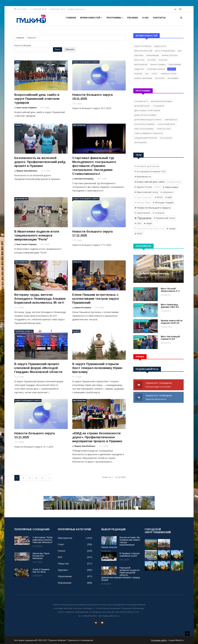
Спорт (18, 62)
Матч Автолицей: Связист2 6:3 (170, 338)
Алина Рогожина (83, 308)
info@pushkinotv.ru (76, 9)
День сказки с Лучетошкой (147, 110)
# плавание (159, 213)
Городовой (158, 106)
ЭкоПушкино (141, 142)
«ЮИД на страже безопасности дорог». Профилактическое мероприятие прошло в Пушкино (97, 437)
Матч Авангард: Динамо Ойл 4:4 (170, 306)
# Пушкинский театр (164, 218)
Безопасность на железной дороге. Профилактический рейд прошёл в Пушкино (40, 162)
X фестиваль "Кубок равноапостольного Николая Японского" (43, 540)
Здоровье (139, 55)
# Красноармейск (144, 197)
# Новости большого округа (153, 208)
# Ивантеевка (170, 187)
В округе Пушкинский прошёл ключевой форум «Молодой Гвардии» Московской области (38, 368)
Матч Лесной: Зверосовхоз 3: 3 (170, 290)
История (152, 60)
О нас (146, 18)
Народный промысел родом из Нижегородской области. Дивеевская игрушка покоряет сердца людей (121, 574)
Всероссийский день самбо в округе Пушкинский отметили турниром (37, 99)
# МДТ (169, 197)
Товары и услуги (168, 74)
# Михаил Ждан (142, 202)
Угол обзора (166, 138)
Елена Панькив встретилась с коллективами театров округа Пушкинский (96, 299)
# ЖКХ (157, 187)
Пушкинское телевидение (158, 385)
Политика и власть (24, 331)
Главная (71, 18)
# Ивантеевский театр (146, 192)
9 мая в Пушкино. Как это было (41, 571)
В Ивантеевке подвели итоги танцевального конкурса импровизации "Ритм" (37, 235)
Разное (18, 125)
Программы (115, 18)
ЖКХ (180, 51)
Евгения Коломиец (84, 179)
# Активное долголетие (147, 166)
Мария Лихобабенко (27, 171)
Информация (153, 55)
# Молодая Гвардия (163, 202)
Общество (139, 69)
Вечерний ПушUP (142, 106)
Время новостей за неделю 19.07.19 (172, 322)
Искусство (139, 60)
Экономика (173, 78)
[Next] (49, 478)
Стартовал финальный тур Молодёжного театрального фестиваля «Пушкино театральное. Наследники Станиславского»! (94, 166)
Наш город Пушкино (144, 129)
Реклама (133, 18)
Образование (175, 64)
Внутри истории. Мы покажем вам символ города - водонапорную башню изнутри (121, 542)
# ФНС (139, 234)
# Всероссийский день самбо (150, 182)
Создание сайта (159, 640)
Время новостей (91, 18)
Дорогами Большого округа (148, 120)
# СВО (138, 223)
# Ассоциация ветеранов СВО (150, 171)
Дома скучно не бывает (145, 115)
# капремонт (167, 192)
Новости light (164, 129)
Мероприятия (79, 125)
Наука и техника (158, 64)
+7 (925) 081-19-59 (57, 9)
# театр (171, 228)
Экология (160, 78)
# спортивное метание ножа (149, 228)
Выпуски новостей (143, 51)
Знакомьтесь (171, 120)
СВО (147, 74)
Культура (77, 262)
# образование (142, 213)
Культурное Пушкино (145, 124)
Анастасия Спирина (27, 108)
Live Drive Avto (141, 101)
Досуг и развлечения (165, 51)
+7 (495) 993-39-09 (39, 9)
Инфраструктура (170, 55)
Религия (138, 74)
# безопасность (143, 177)
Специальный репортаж (146, 138)
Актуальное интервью (162, 101)
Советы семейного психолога (149, 133)
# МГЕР (159, 197)
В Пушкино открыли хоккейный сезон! (130, 555)
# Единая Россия (143, 187)
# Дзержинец (174, 182)
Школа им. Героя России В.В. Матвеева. (41, 556)
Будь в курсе (160, 46)
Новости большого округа (86, 62)
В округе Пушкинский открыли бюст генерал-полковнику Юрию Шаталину (97, 368)
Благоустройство (143, 46)
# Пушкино (143, 218)
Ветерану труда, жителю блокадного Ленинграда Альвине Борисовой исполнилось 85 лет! (40, 299)
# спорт (148, 223)
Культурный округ (167, 124)
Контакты (159, 18)
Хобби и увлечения (143, 78)
